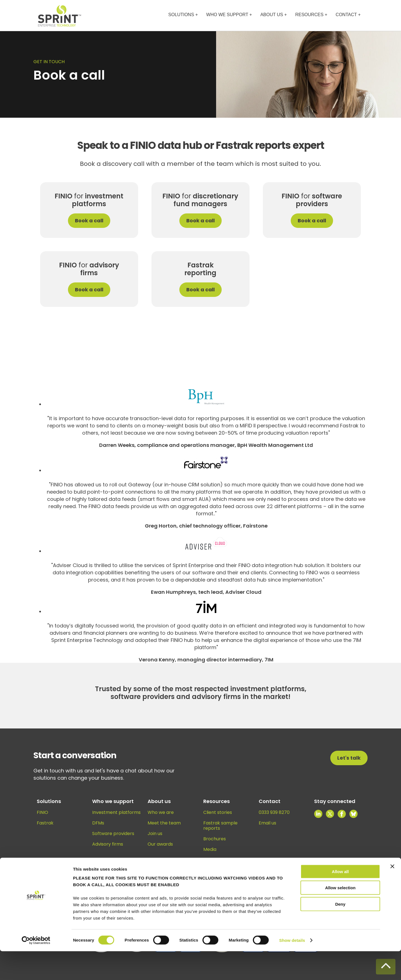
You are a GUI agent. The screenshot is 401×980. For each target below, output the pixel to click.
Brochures (215, 839)
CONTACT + (348, 15)
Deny (340, 933)
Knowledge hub (220, 870)
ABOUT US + (274, 15)
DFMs (98, 823)
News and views (220, 860)
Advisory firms (108, 844)
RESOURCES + (311, 15)
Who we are (161, 812)
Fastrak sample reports (220, 826)
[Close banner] (392, 895)
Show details (292, 969)
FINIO (42, 812)
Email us (267, 823)
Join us (155, 834)
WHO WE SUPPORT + (229, 15)
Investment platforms (116, 812)
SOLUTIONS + (183, 15)
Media (210, 849)
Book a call (89, 221)
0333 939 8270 (274, 812)
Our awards (160, 844)
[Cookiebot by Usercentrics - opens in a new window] (36, 969)
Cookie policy (288, 884)
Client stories (218, 812)
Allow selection (340, 916)
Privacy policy (320, 884)
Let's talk (349, 758)
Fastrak (45, 823)
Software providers (113, 834)
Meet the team (164, 823)
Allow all (340, 900)
